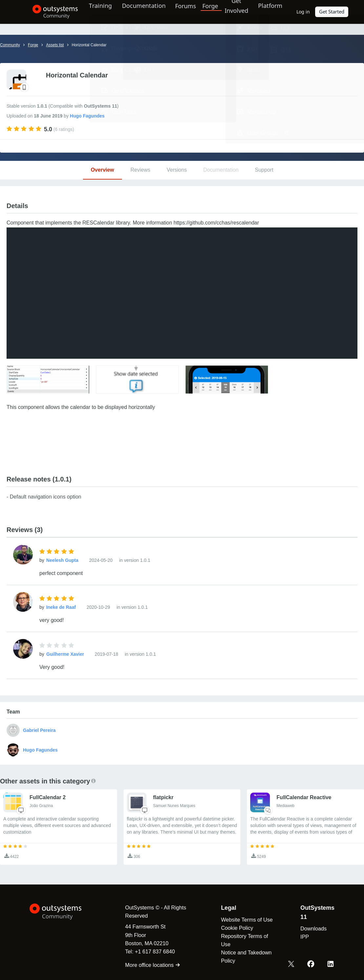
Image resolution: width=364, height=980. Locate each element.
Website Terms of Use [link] (245, 920)
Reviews (140, 170)
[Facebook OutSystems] (312, 965)
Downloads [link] (313, 928)
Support (264, 170)
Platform (270, 11)
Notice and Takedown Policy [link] (244, 957)
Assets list (55, 45)
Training (95, 11)
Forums (183, 11)
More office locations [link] (149, 965)
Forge (208, 11)
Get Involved (233, 11)
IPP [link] (304, 937)
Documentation (140, 11)
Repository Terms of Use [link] (243, 940)
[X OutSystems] (293, 965)
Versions (177, 170)
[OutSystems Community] (48, 12)
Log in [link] (304, 12)
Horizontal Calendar (90, 45)
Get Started (333, 12)
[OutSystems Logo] (62, 912)
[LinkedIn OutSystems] (331, 965)
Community (10, 45)
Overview (102, 170)
